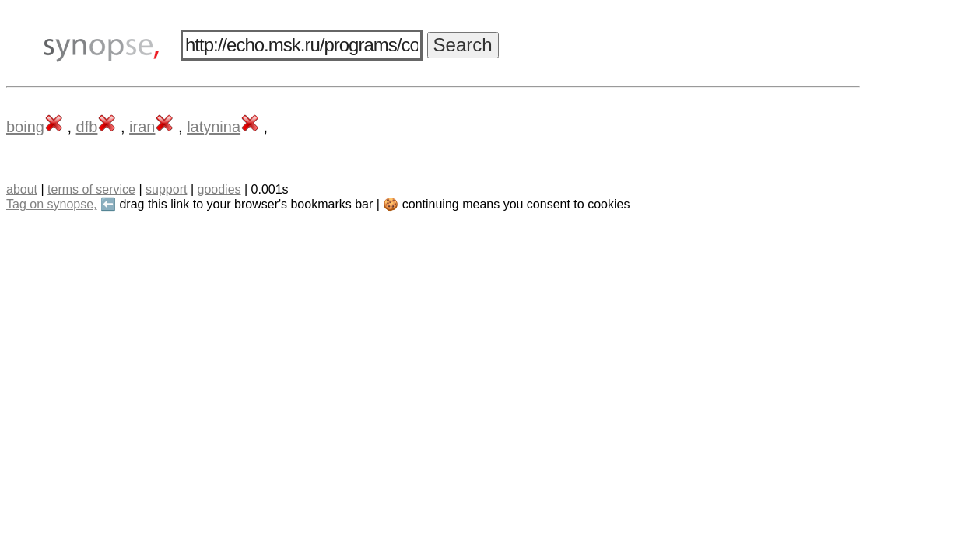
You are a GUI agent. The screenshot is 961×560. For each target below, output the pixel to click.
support (166, 189)
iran (142, 127)
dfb (87, 127)
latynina (214, 127)
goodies (219, 189)
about (22, 189)
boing (25, 127)
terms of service (91, 189)
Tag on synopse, (52, 204)
